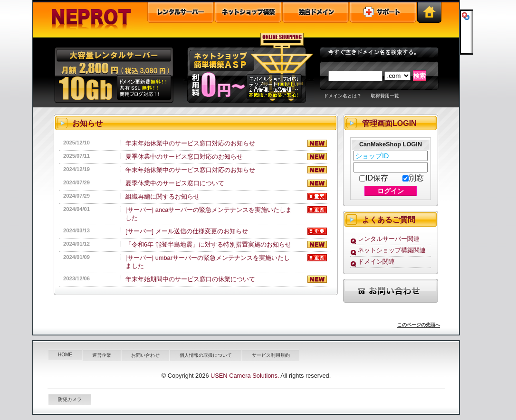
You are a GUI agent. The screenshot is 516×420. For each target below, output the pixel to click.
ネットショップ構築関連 (392, 250)
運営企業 (102, 355)
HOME (65, 355)
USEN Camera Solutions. (245, 376)
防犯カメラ (70, 399)
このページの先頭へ (419, 325)
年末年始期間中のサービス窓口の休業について (190, 279)
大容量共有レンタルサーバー (113, 69)
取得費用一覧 (385, 96)
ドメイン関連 (376, 262)
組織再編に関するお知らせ (162, 196)
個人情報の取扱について (206, 355)
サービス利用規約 (271, 355)
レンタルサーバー (181, 13)
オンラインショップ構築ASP (248, 13)
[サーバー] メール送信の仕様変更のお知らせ (187, 231)
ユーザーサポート (383, 13)
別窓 (413, 178)
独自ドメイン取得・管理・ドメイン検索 (315, 13)
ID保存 (374, 178)
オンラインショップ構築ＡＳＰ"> (249, 69)
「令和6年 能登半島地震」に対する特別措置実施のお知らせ (208, 244)
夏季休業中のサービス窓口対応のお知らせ (184, 157)
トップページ (429, 13)
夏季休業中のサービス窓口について (175, 183)
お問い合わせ (145, 355)
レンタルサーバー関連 (389, 239)
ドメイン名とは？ (343, 96)
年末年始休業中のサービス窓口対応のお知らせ (190, 143)
